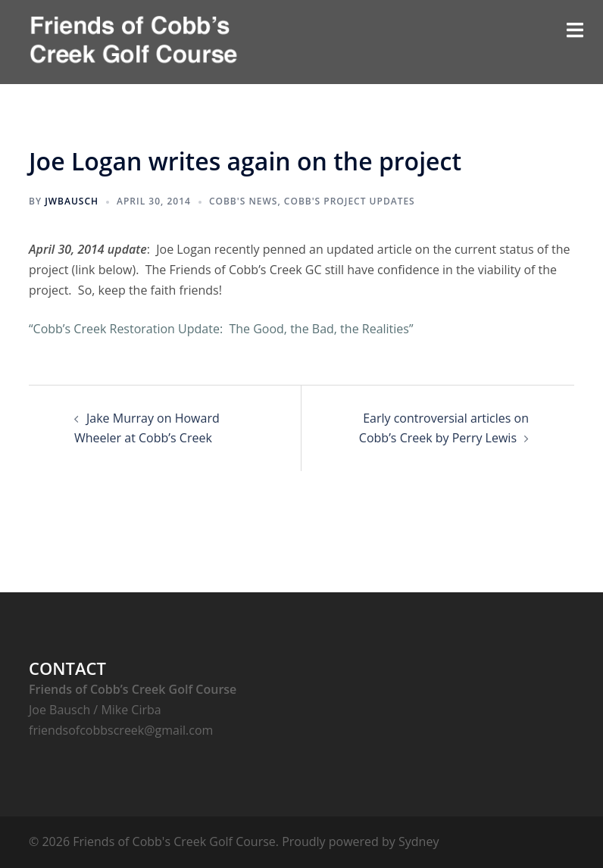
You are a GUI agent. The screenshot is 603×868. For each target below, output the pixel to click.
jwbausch (72, 201)
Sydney (419, 841)
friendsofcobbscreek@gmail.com (121, 730)
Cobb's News (244, 201)
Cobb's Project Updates (350, 201)
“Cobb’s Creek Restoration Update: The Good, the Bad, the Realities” (221, 329)
